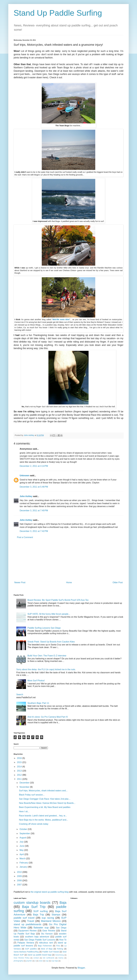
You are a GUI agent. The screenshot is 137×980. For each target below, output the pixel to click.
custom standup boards (32, 903)
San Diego (61, 928)
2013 (20, 771)
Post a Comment (25, 537)
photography (18, 961)
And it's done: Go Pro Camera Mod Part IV (48, 717)
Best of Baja (47, 949)
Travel (31, 921)
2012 (20, 775)
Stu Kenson (47, 934)
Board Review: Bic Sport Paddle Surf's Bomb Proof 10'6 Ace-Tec (58, 600)
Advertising (59, 955)
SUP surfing (40, 911)
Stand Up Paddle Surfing (58, 13)
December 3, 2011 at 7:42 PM (34, 531)
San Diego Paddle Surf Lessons (40, 940)
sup (47, 961)
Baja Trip (39, 915)
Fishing (60, 949)
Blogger (81, 968)
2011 (20, 779)
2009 (20, 876)
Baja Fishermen (45, 946)
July (22, 842)
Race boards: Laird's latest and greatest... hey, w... (43, 816)
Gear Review (49, 931)
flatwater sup (41, 928)
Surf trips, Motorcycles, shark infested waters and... (43, 791)
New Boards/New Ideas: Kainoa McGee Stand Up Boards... (47, 803)
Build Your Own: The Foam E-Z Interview (47, 656)
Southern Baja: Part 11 (38, 703)
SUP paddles (31, 949)
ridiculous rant (46, 943)
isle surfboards (49, 958)
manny (61, 958)
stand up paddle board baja (40, 955)
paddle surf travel (24, 918)
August (23, 838)
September (25, 833)
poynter (29, 961)
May (22, 850)
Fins (58, 946)
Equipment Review (28, 931)
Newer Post (20, 582)
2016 (20, 758)
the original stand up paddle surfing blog (50, 892)
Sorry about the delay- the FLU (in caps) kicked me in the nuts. (46, 669)
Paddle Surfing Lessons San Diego (44, 628)
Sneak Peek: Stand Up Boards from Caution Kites (51, 642)
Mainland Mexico (51, 921)
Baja (63, 903)
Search (20, 694)
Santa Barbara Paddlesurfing (26, 952)
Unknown (24, 476)
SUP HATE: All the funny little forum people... (49, 614)
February (24, 863)
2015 (20, 762)
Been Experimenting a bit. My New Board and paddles (45, 807)
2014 (20, 767)
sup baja (55, 961)
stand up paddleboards (27, 924)
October (24, 829)
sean (41, 961)
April (22, 854)
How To (63, 940)
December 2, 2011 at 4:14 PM (34, 466)
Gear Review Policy (22, 958)
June (22, 846)
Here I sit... (24, 811)
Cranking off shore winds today (34, 824)
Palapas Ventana (26, 943)
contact (36, 958)
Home (69, 582)
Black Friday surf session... (32, 795)
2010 (20, 872)
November (25, 787)
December (25, 783)
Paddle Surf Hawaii (51, 952)
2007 (20, 885)
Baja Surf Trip (34, 907)
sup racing (48, 918)
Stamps (56, 915)
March (23, 859)
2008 (20, 880)
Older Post (118, 582)
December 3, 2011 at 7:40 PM (34, 511)
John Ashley (26, 496)
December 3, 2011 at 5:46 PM (34, 487)
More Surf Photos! (36, 681)
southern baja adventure (37, 937)
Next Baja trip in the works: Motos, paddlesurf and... (43, 820)
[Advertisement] (68, 560)
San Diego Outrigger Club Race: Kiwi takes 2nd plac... (45, 799)
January (24, 867)
